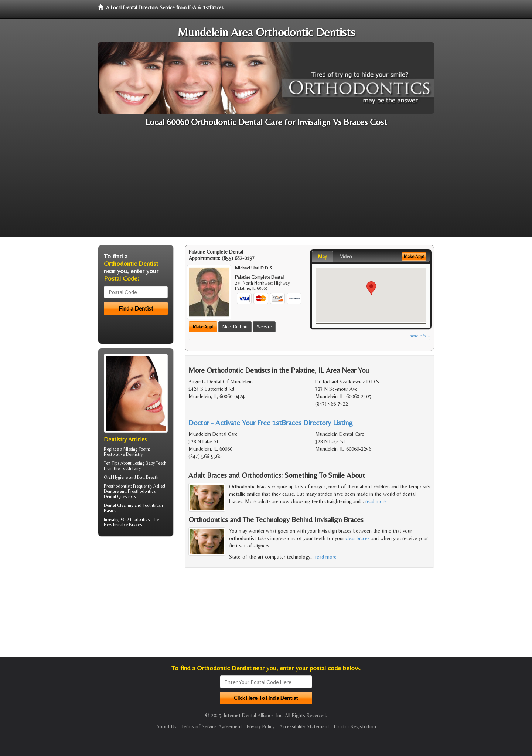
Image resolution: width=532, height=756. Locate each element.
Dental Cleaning (119, 505)
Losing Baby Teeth (149, 463)
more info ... (420, 336)
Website (264, 327)
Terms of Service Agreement (212, 726)
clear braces (358, 538)
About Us (166, 726)
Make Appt (203, 327)
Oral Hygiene (116, 477)
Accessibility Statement (304, 726)
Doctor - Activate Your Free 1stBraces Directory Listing (271, 422)
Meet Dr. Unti (235, 327)
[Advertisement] (266, 186)
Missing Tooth (136, 449)
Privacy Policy (261, 726)
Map (323, 257)
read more (376, 501)
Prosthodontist (117, 486)
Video (346, 257)
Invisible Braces (127, 525)
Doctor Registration (355, 726)
